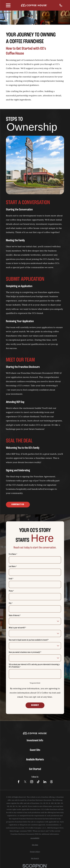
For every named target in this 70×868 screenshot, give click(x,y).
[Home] (34, 5)
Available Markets (35, 760)
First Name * (13, 554)
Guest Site (35, 750)
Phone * (11, 591)
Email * (11, 579)
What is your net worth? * (17, 628)
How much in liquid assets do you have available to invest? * (29, 640)
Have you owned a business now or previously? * (25, 652)
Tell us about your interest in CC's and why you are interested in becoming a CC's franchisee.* (34, 666)
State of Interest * (15, 616)
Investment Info (35, 741)
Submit (35, 705)
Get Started (35, 769)
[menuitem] (35, 838)
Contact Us (18, 505)
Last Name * (13, 566)
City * (11, 603)
